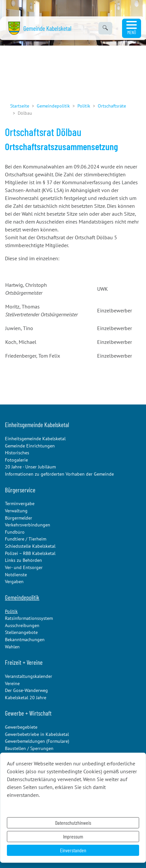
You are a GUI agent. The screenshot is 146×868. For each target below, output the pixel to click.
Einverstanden (73, 850)
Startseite (20, 106)
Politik (84, 106)
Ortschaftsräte (112, 106)
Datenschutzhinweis (73, 823)
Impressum (73, 836)
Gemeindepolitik (53, 106)
